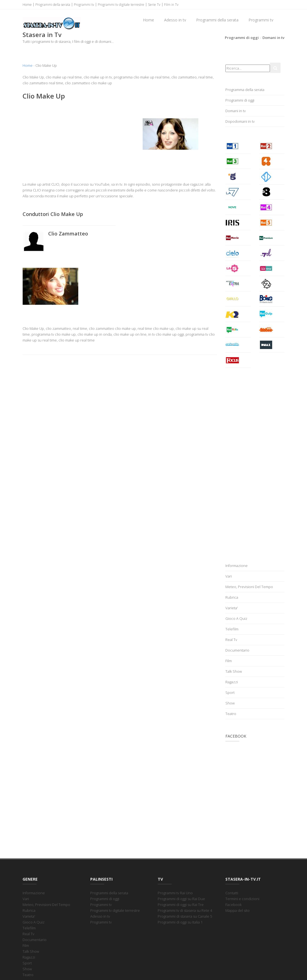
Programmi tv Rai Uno (175, 893)
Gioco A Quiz (236, 618)
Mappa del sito (237, 910)
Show (230, 703)
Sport (230, 692)
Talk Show (234, 671)
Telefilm (232, 629)
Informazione (237, 566)
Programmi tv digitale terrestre (121, 5)
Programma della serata (245, 90)
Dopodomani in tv (240, 121)
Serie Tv (154, 5)
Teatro (231, 714)
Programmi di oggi (242, 38)
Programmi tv (84, 5)
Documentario (237, 650)
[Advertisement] (69, 141)
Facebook (233, 905)
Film (229, 661)
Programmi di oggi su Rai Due (181, 899)
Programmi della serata (53, 5)
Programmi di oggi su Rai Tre (181, 905)
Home (27, 5)
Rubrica (232, 597)
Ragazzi (232, 682)
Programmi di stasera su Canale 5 (185, 916)
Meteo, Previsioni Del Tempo (249, 587)
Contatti (232, 893)
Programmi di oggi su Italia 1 (180, 922)
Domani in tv (273, 38)
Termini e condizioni (242, 899)
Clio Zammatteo (68, 234)
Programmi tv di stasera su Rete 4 (185, 910)
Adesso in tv (175, 20)
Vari (229, 576)
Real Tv (231, 640)
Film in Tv (171, 5)
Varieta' (232, 608)
